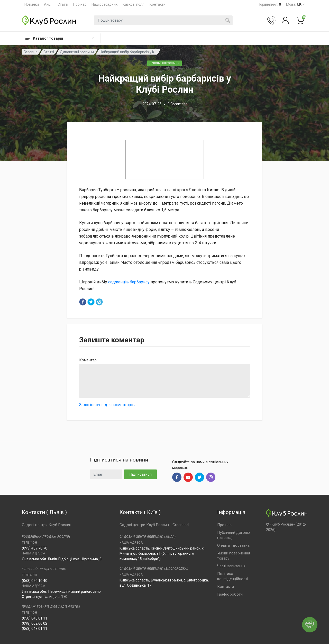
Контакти (158, 4)
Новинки (32, 4)
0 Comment (177, 104)
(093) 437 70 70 (35, 548)
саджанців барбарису (129, 282)
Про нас (80, 4)
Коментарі (88, 360)
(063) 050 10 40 (35, 581)
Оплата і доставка (233, 545)
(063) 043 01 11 (35, 629)
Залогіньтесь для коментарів (107, 405)
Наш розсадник (104, 4)
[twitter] (91, 302)
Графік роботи (230, 594)
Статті (63, 4)
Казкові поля (134, 4)
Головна (31, 52)
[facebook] (83, 302)
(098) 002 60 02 (35, 623)
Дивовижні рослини (77, 52)
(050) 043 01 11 (35, 618)
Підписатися (140, 474)
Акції (48, 4)
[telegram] (99, 302)
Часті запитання (231, 566)
